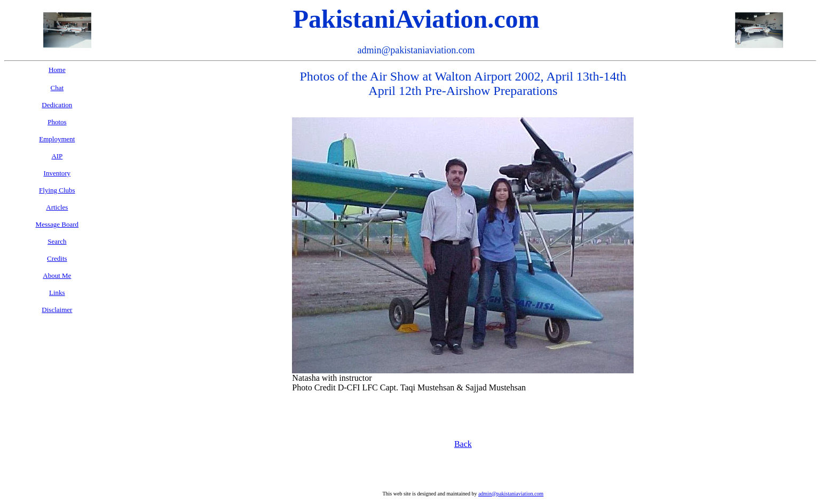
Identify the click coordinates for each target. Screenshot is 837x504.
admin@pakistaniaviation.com (511, 494)
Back (463, 444)
